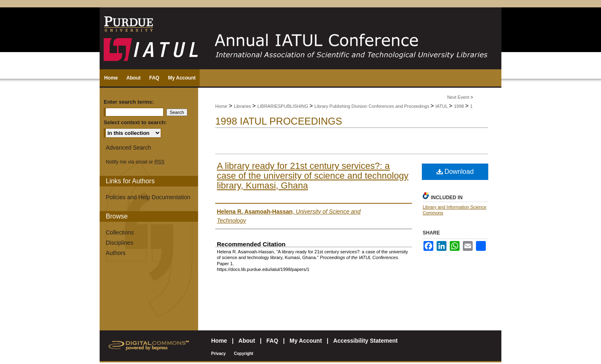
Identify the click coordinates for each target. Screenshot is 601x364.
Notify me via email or (135, 162)
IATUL (442, 106)
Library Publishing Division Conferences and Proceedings (372, 106)
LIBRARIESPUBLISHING (283, 106)
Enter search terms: (129, 102)
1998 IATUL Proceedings (279, 121)
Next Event (458, 97)
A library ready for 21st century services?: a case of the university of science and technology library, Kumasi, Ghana (313, 176)
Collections (120, 232)
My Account (306, 341)
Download (455, 172)
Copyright (243, 354)
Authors (116, 253)
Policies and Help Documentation (148, 197)
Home (221, 106)
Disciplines (120, 243)
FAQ (272, 341)
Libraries (243, 106)
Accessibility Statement (365, 341)
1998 (460, 106)
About (247, 341)
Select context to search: (135, 122)
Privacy (219, 354)
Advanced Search (129, 148)
